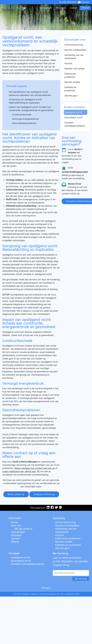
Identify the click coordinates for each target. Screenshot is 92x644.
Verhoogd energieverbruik (25, 119)
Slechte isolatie (64, 542)
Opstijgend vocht (21, 558)
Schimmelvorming (65, 522)
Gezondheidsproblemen (24, 123)
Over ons (16, 526)
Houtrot (59, 535)
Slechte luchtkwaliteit (67, 526)
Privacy (46, 588)
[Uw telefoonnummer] (71, 573)
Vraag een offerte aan (44, 494)
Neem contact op (16, 494)
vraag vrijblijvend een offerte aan (19, 471)
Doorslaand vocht (21, 561)
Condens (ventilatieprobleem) (28, 564)
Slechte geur (62, 548)
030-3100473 (68, 2)
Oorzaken (61, 8)
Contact (83, 2)
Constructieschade (22, 115)
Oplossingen (46, 8)
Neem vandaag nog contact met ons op (35, 468)
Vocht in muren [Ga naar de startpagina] (12, 8)
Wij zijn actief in (23, 529)
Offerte (85, 8)
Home (14, 522)
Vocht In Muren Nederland (48, 594)
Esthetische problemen (68, 545)
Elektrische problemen (68, 538)
